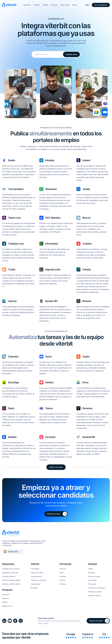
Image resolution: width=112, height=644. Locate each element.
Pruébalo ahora (71, 54)
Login (87, 5)
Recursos (54, 5)
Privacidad (92, 584)
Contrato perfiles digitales (11, 580)
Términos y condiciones (97, 588)
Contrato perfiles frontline (11, 584)
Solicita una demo (56, 467)
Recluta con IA (7, 606)
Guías (61, 573)
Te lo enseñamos (101, 5)
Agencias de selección (10, 573)
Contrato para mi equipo (11, 569)
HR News (63, 584)
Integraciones (36, 584)
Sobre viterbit (65, 5)
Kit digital (34, 588)
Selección (6, 598)
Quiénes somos (36, 576)
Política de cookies (95, 592)
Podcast (62, 580)
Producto (37, 5)
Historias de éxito (37, 573)
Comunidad (35, 569)
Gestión (5, 602)
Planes (75, 5)
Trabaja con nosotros (38, 580)
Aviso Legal (92, 580)
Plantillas (63, 576)
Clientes (45, 5)
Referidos (92, 573)
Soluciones (27, 5)
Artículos (63, 569)
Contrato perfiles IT (9, 576)
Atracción (6, 595)
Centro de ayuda (94, 576)
